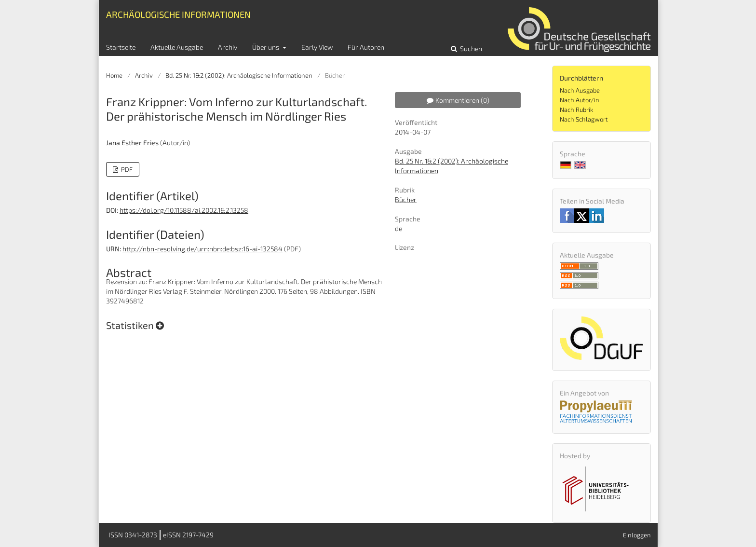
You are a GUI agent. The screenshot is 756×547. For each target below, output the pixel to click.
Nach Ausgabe (580, 90)
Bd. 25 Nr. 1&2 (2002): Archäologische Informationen (239, 75)
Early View (317, 47)
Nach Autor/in (580, 100)
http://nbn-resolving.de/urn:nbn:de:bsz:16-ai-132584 (202, 249)
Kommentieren (458, 100)
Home (114, 75)
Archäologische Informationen (178, 14)
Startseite (121, 47)
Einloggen (637, 535)
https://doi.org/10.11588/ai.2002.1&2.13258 (184, 210)
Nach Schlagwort (584, 119)
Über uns (266, 47)
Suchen (470, 48)
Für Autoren (366, 47)
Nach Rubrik (576, 109)
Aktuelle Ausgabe (177, 47)
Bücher (406, 199)
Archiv (228, 47)
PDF (126, 169)
